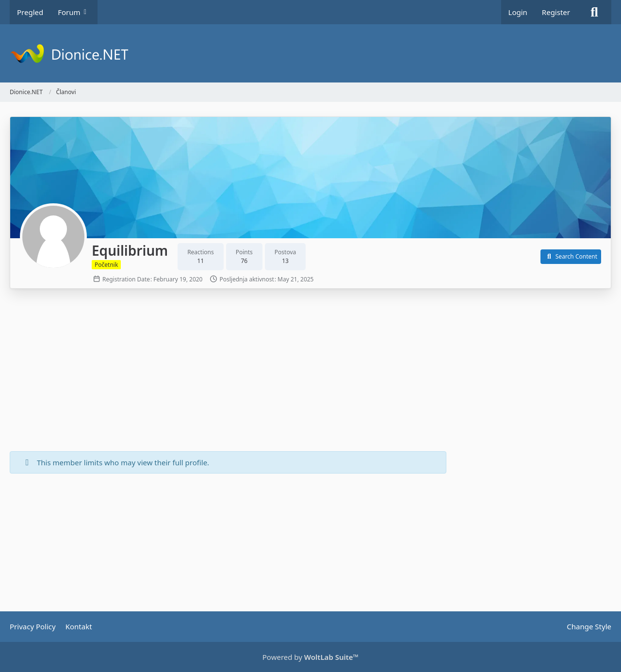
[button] (571, 257)
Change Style (589, 626)
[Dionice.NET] (310, 53)
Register (556, 12)
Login (518, 12)
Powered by (310, 657)
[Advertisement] (228, 371)
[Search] (594, 12)
